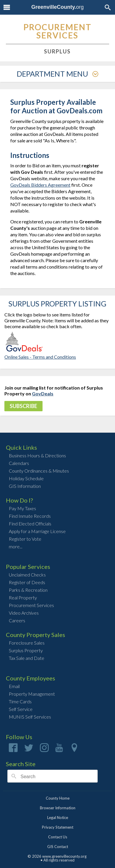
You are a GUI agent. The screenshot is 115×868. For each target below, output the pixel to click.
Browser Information (58, 808)
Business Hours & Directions (37, 455)
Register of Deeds (27, 582)
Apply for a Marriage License (37, 531)
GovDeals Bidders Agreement (40, 185)
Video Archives (24, 613)
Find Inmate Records (30, 516)
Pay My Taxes (22, 508)
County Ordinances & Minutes (39, 471)
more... (16, 546)
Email (14, 686)
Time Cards (20, 701)
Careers (17, 620)
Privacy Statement (58, 827)
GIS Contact (58, 847)
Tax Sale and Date (27, 658)
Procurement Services (31, 605)
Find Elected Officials (30, 524)
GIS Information (25, 486)
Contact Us (58, 837)
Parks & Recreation (28, 590)
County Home (58, 798)
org (58, 7)
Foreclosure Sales (27, 643)
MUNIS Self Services (30, 717)
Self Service (21, 709)
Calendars (19, 463)
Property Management (32, 694)
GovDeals (43, 393)
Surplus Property (26, 650)
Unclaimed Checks (27, 575)
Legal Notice (58, 818)
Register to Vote (25, 539)
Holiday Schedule (26, 478)
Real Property (23, 598)
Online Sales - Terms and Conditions (40, 357)
